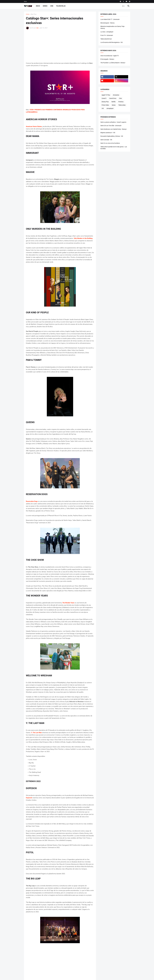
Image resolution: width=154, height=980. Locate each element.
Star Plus (34, 14)
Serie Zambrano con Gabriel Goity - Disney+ (114, 129)
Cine (52, 6)
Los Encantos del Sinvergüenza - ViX (112, 42)
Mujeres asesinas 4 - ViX (108, 133)
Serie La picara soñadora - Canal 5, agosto (113, 122)
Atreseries (116, 95)
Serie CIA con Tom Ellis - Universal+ (111, 126)
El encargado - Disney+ (107, 59)
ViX (103, 108)
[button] (124, 6)
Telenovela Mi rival (106, 39)
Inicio (25, 1)
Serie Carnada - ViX (106, 140)
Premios (121, 102)
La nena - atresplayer (107, 32)
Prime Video (105, 105)
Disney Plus (105, 102)
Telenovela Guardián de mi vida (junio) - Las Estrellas (114, 148)
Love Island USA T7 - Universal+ (110, 19)
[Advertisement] (60, 46)
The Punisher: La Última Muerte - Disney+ (113, 63)
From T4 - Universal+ (107, 35)
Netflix (114, 102)
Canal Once (113, 98)
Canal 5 (104, 98)
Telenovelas (61, 6)
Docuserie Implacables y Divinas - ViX (112, 136)
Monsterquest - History (107, 23)
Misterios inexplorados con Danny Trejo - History (113, 27)
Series (45, 6)
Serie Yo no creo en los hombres (110, 143)
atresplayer (110, 108)
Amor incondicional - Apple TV (110, 56)
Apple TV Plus (106, 95)
